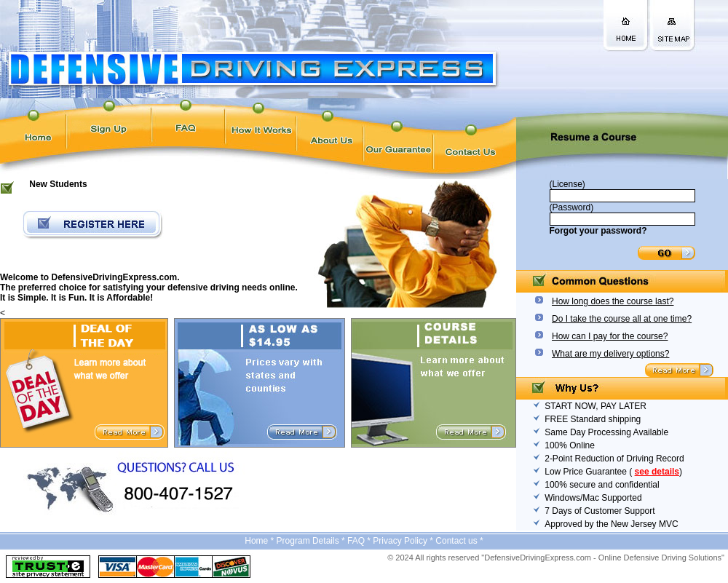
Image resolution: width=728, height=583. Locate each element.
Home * (260, 541)
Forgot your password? (598, 231)
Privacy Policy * (404, 541)
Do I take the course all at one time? (622, 319)
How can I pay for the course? (610, 336)
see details (657, 472)
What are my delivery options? (610, 354)
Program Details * (312, 541)
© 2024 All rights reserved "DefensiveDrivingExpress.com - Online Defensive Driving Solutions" (556, 558)
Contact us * (459, 541)
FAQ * (360, 541)
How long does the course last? (613, 301)
